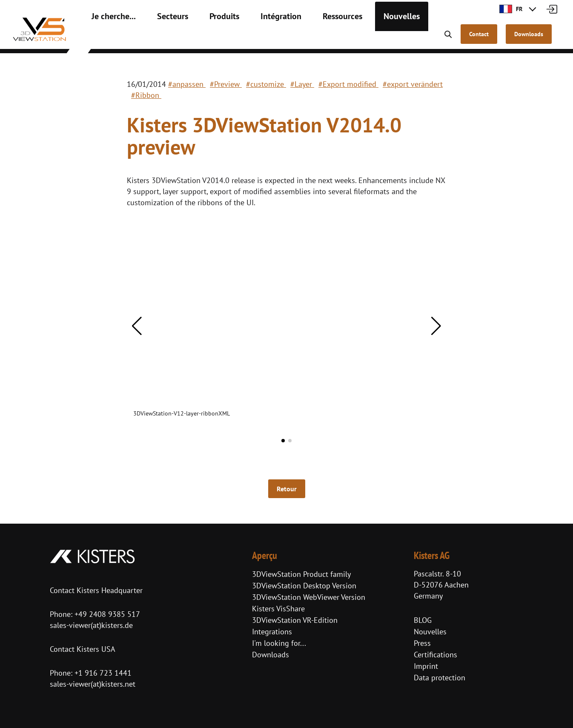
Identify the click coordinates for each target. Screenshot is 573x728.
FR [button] (511, 9)
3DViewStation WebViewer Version (309, 597)
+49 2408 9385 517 (106, 614)
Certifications (435, 655)
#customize (266, 84)
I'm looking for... (279, 643)
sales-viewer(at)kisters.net (93, 684)
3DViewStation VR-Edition (295, 620)
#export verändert (413, 84)
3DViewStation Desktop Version (304, 586)
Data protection (440, 678)
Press (422, 643)
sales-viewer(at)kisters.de (91, 625)
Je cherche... (109, 38)
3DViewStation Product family (301, 574)
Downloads (271, 655)
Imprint (426, 666)
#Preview (226, 84)
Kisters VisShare (278, 609)
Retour (287, 489)
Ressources (312, 38)
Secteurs (161, 38)
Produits (207, 38)
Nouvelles (365, 38)
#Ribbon (146, 95)
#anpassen (187, 84)
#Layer (302, 84)
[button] (137, 326)
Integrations (272, 632)
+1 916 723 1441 (103, 673)
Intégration (258, 38)
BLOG (423, 620)
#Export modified (348, 84)
